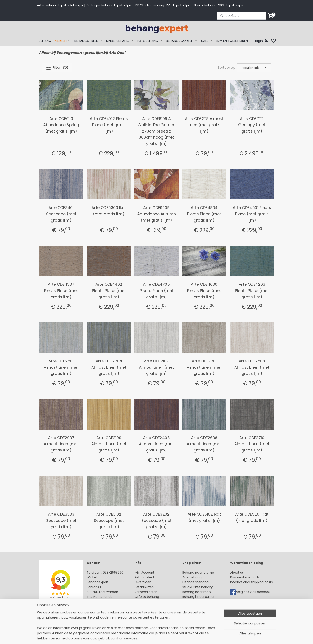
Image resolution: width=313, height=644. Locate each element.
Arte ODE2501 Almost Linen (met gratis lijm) (61, 367)
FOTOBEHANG (150, 41)
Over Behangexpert (150, 606)
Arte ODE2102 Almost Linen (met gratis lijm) (156, 367)
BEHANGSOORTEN (182, 41)
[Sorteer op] (254, 68)
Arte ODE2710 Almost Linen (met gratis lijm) (252, 444)
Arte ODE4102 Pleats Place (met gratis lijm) (109, 125)
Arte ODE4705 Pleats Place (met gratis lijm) (156, 291)
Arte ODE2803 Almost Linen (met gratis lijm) (252, 367)
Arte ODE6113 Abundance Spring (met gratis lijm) (61, 125)
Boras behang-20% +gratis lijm (218, 5)
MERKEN (63, 41)
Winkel (139, 602)
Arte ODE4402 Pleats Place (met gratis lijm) (109, 291)
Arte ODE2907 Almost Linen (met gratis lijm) (61, 444)
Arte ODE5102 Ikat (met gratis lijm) (204, 517)
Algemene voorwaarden (153, 611)
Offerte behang (147, 597)
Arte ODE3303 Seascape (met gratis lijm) (61, 520)
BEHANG (45, 41)
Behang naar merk (197, 592)
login (262, 41)
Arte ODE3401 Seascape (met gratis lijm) (61, 214)
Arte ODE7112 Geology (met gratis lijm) (252, 125)
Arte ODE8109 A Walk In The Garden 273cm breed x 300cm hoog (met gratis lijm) (156, 131)
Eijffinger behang (196, 582)
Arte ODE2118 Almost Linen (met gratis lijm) (204, 125)
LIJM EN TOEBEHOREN (232, 41)
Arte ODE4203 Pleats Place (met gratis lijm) (252, 291)
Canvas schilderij (195, 616)
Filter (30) (57, 68)
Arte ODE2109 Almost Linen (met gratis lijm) (109, 444)
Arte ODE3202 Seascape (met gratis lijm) (156, 520)
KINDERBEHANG (120, 41)
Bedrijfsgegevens (100, 611)
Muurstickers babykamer (201, 602)
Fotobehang (192, 611)
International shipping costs (251, 582)
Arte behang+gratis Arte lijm (60, 5)
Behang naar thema (198, 573)
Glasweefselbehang (198, 606)
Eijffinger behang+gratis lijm (109, 5)
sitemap (189, 636)
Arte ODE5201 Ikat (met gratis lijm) (252, 517)
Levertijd (141, 582)
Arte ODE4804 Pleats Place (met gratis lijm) (204, 214)
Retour (140, 577)
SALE (207, 41)
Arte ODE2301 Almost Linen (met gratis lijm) (204, 367)
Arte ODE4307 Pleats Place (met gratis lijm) (61, 291)
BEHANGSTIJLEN (88, 41)
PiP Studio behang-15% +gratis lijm (162, 5)
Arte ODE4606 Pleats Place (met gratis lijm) (204, 291)
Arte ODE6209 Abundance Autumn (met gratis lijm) (156, 214)
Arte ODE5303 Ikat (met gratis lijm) (109, 211)
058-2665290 (113, 573)
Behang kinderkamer (198, 597)
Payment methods (245, 577)
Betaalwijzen (144, 587)
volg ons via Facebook (254, 592)
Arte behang (192, 577)
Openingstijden (98, 606)
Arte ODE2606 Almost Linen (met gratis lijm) (204, 444)
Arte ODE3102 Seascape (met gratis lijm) (109, 520)
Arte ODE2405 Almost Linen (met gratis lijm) (156, 444)
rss (198, 636)
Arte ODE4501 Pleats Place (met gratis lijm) (252, 214)
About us (237, 573)
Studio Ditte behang (198, 587)
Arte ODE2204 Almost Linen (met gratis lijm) (109, 367)
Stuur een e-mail (100, 602)
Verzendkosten (146, 592)
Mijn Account (144, 573)
